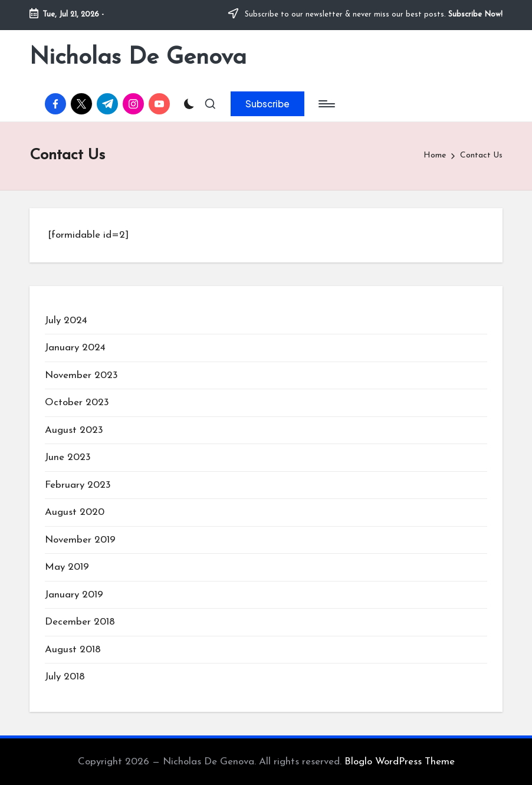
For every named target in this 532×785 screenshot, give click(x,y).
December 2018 (80, 622)
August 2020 (75, 512)
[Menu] (326, 104)
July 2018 (65, 677)
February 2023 (78, 485)
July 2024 (66, 321)
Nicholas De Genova (138, 58)
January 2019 (74, 595)
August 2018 (73, 650)
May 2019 (67, 567)
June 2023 (68, 457)
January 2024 (75, 348)
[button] (267, 104)
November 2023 (81, 375)
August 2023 (74, 430)
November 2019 (80, 540)
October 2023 (77, 403)
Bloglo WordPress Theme (400, 762)
